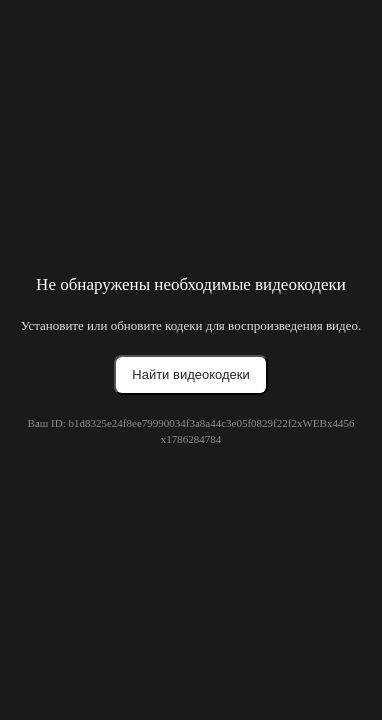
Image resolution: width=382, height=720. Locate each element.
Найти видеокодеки (190, 374)
